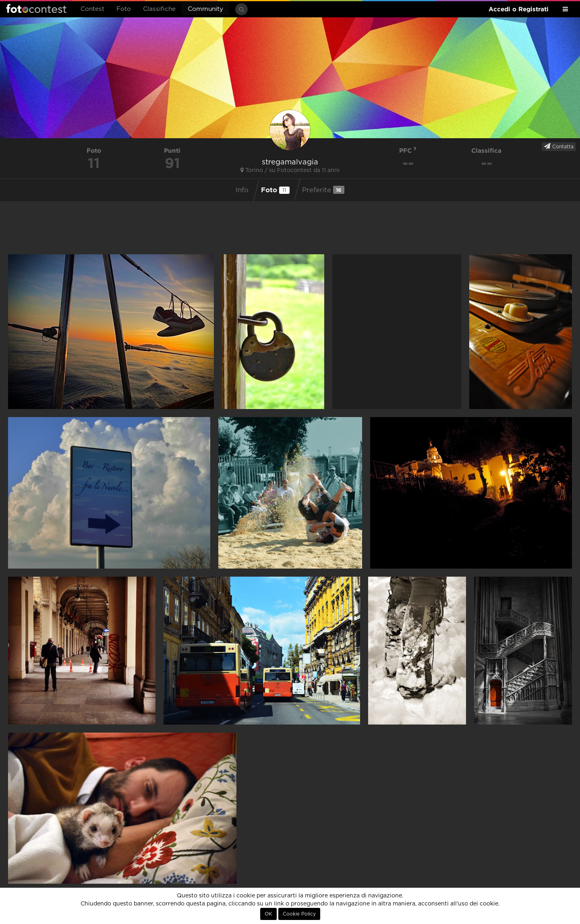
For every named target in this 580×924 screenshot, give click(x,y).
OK (268, 914)
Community (205, 9)
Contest (92, 9)
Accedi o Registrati (519, 9)
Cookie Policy (299, 914)
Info (242, 190)
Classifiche (159, 9)
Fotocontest (36, 8)
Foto (124, 9)
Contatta (559, 146)
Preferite (323, 190)
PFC (408, 151)
